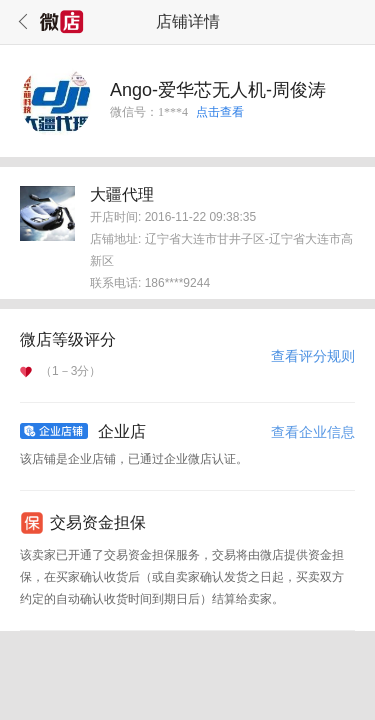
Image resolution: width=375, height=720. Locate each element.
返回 (20, 22)
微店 (62, 22)
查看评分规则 (313, 356)
